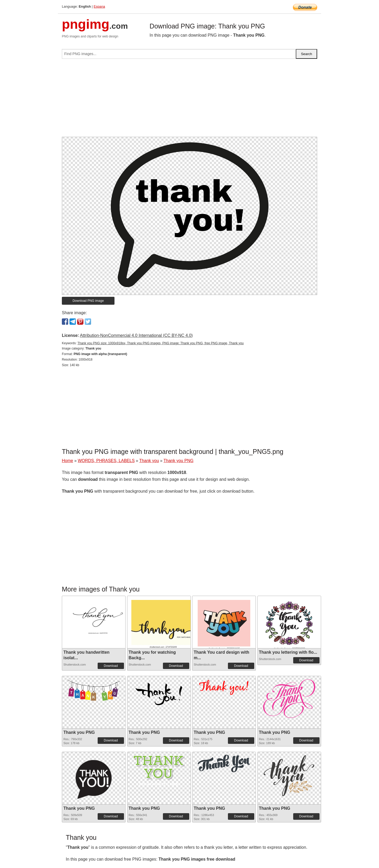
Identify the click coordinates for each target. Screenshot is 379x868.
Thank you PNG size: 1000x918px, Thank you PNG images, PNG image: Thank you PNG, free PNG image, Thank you (161, 343)
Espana (99, 6)
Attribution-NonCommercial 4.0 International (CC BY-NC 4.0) (136, 335)
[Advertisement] (189, 100)
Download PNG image (88, 301)
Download (111, 666)
